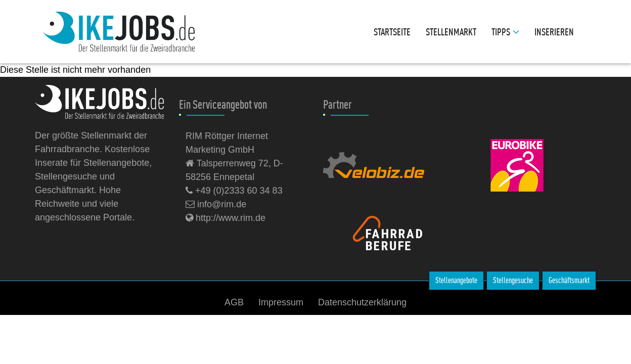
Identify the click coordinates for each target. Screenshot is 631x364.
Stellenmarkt (451, 32)
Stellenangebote (456, 280)
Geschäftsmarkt (569, 280)
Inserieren (554, 32)
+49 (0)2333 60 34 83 (234, 191)
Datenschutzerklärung (362, 302)
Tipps (505, 32)
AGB (234, 302)
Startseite (392, 32)
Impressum (281, 302)
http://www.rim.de (226, 218)
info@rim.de (216, 204)
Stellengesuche (513, 280)
